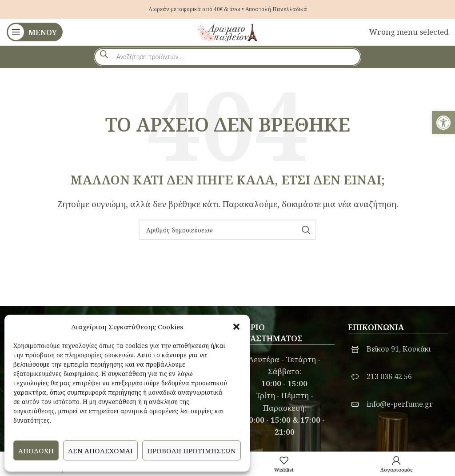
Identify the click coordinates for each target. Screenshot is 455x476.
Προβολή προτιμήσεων (192, 451)
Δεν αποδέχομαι (100, 451)
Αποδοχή (36, 451)
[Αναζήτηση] (227, 230)
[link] (443, 123)
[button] (236, 327)
